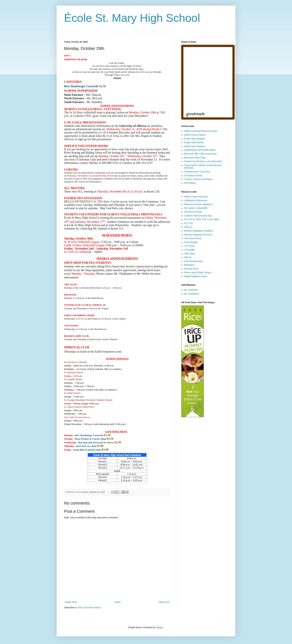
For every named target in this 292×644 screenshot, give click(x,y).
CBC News (190, 254)
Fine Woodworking (193, 261)
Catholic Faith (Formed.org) (198, 216)
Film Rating (190, 183)
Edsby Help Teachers (195, 146)
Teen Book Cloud (193, 238)
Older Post (164, 602)
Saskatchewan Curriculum (197, 172)
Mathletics (189, 265)
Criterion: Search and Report (198, 179)
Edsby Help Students (195, 139)
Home (118, 602)
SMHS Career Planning (196, 197)
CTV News (189, 246)
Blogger (159, 627)
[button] (71, 326)
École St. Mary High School (132, 18)
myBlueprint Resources (196, 200)
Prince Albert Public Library (198, 273)
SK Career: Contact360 (196, 208)
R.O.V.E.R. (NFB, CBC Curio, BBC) (202, 219)
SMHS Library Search (195, 135)
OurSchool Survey (193, 176)
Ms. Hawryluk (191, 290)
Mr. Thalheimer (192, 294)
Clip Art (188, 257)
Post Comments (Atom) (89, 608)
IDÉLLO (188, 227)
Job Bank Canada (193, 212)
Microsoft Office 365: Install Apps (200, 154)
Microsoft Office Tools (195, 158)
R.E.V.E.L (189, 223)
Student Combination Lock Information (203, 161)
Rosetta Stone (191, 269)
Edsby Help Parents (194, 142)
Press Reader (191, 242)
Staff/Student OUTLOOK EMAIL (200, 150)
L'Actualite (189, 250)
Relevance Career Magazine (198, 204)
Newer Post (71, 602)
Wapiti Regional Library (196, 276)
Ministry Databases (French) (198, 235)
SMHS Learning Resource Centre (201, 131)
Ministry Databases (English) (198, 231)
